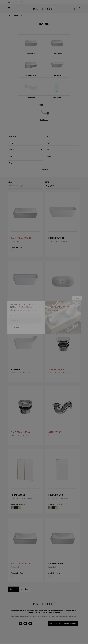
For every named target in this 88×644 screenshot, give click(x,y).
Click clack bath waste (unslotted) (61, 373)
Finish (49, 136)
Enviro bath (52, 567)
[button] (75, 8)
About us (14, 611)
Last (27, 589)
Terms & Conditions (57, 611)
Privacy (74, 611)
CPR (49, 611)
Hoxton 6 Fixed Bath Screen (59, 498)
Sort (47, 182)
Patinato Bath (16, 310)
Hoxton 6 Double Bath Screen (22, 498)
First (11, 589)
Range (11, 143)
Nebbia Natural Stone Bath (21, 373)
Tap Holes (50, 143)
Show (10, 182)
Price (11, 163)
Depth (49, 156)
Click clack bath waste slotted (22, 436)
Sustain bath (15, 241)
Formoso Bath (54, 310)
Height (11, 156)
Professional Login (41, 611)
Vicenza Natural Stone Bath (58, 241)
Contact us (32, 613)
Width (49, 150)
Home (10, 15)
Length (12, 150)
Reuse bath (15, 567)
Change (23, 2)
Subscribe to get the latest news (63, 623)
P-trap (51, 436)
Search (16, 15)
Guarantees (68, 611)
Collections (13, 136)
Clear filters (44, 170)
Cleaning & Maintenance (44, 613)
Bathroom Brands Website (26, 611)
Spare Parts (56, 613)
